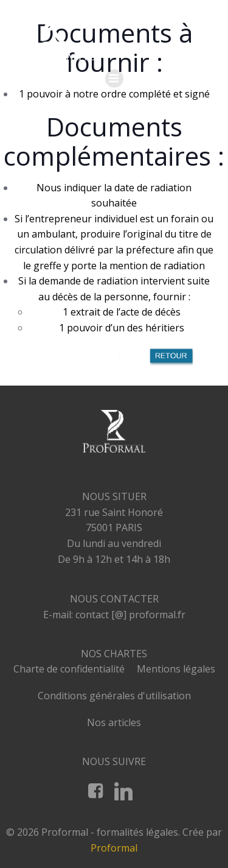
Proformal (114, 848)
